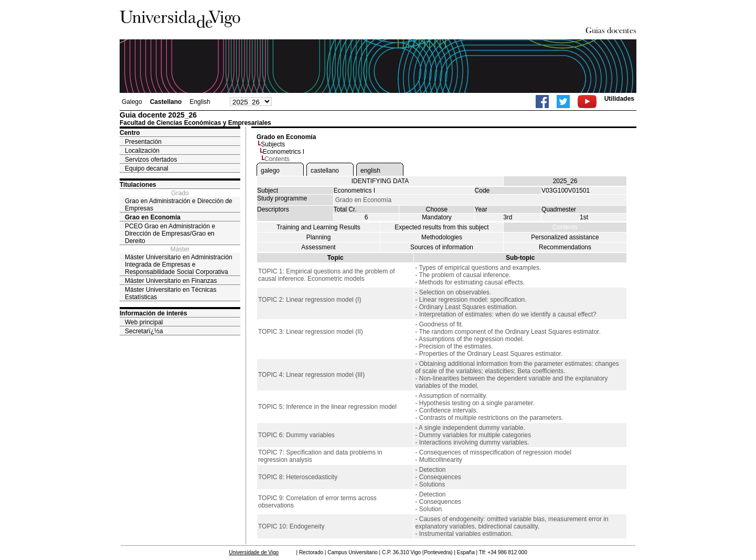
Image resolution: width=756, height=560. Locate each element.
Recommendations (565, 247)
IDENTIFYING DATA (380, 181)
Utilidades (619, 99)
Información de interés (153, 313)
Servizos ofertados (151, 160)
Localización (142, 151)
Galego (132, 102)
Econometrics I (284, 152)
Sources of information (442, 247)
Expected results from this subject (441, 227)
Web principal (144, 322)
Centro (130, 133)
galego (270, 171)
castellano (325, 171)
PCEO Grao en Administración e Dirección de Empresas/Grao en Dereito (170, 234)
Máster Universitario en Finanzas (171, 281)
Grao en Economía (153, 217)
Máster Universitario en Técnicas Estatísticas (171, 293)
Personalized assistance (565, 237)
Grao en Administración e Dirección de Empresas (179, 205)
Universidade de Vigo (254, 552)
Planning (319, 237)
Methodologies (442, 237)
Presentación (143, 142)
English (200, 102)
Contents (565, 227)
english (370, 171)
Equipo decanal (147, 168)
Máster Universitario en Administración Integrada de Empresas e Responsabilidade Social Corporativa (179, 265)
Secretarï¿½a (144, 331)
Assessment (318, 247)
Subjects (273, 144)
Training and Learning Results (318, 227)
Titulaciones (138, 185)
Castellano (166, 102)
